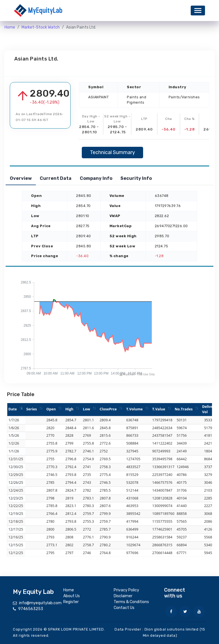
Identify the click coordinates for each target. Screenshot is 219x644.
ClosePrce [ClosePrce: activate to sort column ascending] (108, 409)
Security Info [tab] (156, 178)
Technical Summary (112, 152)
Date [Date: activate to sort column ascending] (13, 409)
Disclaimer (123, 596)
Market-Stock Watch (41, 27)
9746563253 (31, 609)
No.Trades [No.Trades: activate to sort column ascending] (184, 409)
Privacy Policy (126, 590)
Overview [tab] (24, 178)
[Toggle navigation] (198, 11)
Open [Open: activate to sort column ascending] (51, 409)
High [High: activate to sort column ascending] (69, 409)
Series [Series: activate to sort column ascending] (32, 409)
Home (10, 27)
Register (71, 602)
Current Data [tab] (64, 178)
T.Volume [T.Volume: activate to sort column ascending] (135, 409)
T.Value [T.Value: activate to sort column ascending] (159, 409)
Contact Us (124, 608)
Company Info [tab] (110, 178)
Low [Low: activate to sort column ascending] (87, 409)
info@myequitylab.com (40, 603)
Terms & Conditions (131, 602)
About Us (72, 596)
